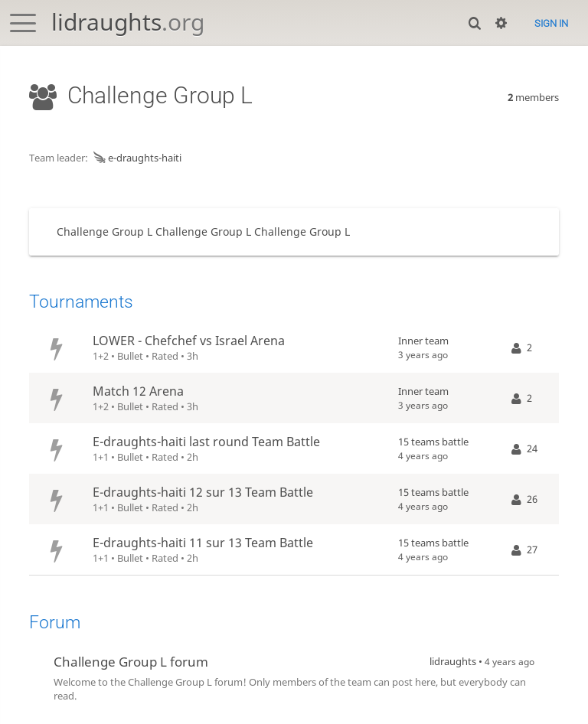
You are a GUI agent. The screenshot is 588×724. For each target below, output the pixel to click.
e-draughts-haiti (136, 158)
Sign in (551, 23)
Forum (55, 623)
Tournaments (81, 302)
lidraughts (128, 22)
